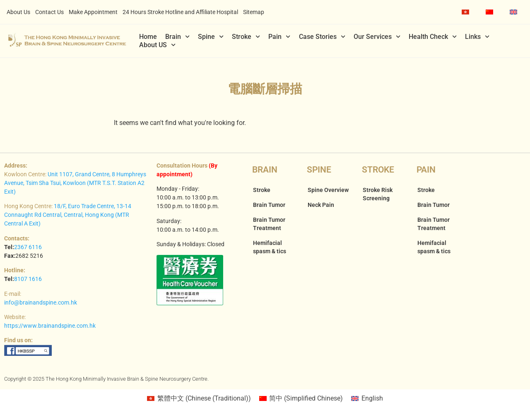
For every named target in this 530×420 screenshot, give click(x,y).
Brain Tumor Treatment (269, 224)
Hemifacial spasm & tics (270, 247)
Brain (177, 37)
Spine (211, 37)
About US (157, 45)
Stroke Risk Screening (378, 194)
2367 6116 (28, 247)
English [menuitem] (372, 398)
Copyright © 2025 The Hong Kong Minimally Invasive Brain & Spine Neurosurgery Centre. (106, 379)
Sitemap (254, 12)
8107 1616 (28, 279)
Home (148, 37)
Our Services (377, 37)
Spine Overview (328, 190)
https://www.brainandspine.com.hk (50, 326)
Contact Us (49, 12)
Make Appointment (93, 12)
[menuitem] (465, 12)
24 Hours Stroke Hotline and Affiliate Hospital (180, 12)
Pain (279, 37)
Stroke (246, 37)
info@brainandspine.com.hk (41, 302)
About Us (18, 12)
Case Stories (322, 37)
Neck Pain (321, 205)
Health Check (433, 37)
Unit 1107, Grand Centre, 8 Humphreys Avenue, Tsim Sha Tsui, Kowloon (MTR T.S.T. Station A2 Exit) (75, 183)
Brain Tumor (269, 205)
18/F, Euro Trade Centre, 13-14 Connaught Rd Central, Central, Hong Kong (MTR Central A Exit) (68, 215)
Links (477, 37)
